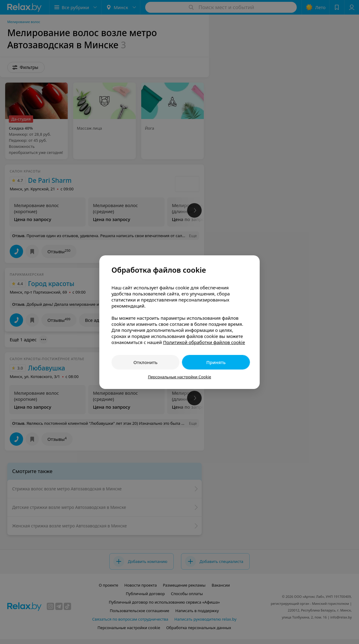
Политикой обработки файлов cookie (204, 342)
